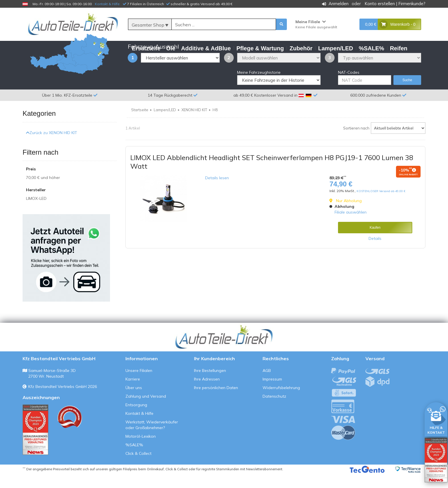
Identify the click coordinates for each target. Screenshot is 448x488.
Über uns (134, 402)
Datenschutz (274, 410)
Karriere (133, 393)
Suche (407, 94)
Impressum (272, 393)
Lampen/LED (165, 124)
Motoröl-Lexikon (141, 450)
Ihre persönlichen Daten (216, 402)
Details (375, 252)
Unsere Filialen (139, 385)
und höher (43, 192)
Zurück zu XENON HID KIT (52, 146)
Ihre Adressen (207, 393)
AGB (267, 385)
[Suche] (224, 25)
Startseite (140, 124)
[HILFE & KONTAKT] (436, 418)
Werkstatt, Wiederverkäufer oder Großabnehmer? (152, 439)
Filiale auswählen (351, 226)
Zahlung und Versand (146, 410)
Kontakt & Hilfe (107, 4)
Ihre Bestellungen (210, 385)
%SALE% (134, 459)
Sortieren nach (356, 142)
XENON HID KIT (194, 124)
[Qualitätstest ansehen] (35, 444)
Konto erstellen (380, 4)
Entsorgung (136, 419)
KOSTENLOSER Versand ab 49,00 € (381, 205)
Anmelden (339, 4)
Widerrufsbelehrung (281, 402)
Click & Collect (138, 467)
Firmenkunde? (412, 4)
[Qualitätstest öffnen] (436, 460)
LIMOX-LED (36, 212)
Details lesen (217, 192)
